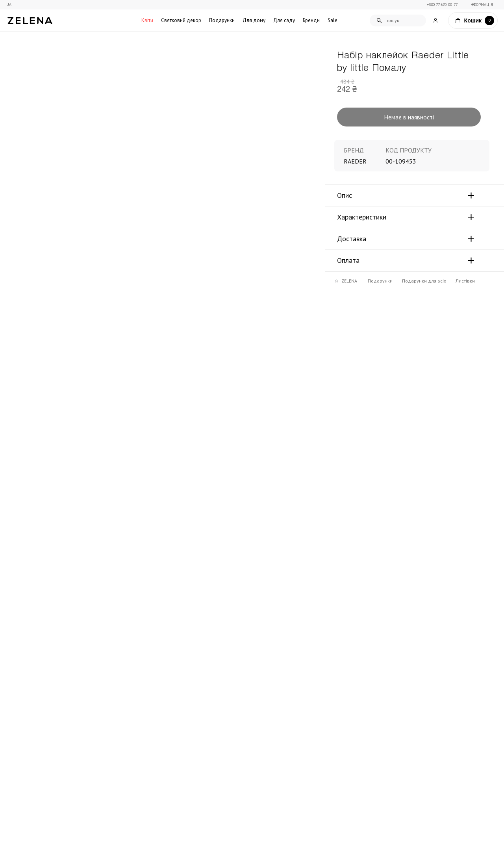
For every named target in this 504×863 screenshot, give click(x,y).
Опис (345, 195)
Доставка (352, 239)
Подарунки (222, 20)
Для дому (254, 20)
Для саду (284, 20)
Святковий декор (181, 20)
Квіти (147, 20)
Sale (333, 20)
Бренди (311, 20)
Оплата (348, 260)
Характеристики (362, 217)
